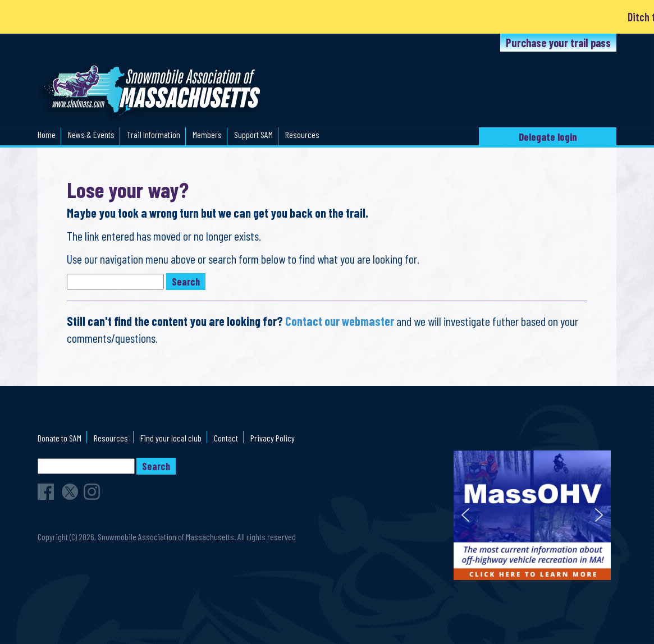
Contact (226, 438)
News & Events (91, 134)
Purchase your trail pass (558, 43)
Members (207, 134)
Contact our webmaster (340, 321)
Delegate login (548, 137)
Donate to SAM (60, 438)
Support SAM (253, 134)
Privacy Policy (273, 438)
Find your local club (171, 438)
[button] (465, 515)
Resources (302, 134)
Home (47, 134)
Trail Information (154, 134)
